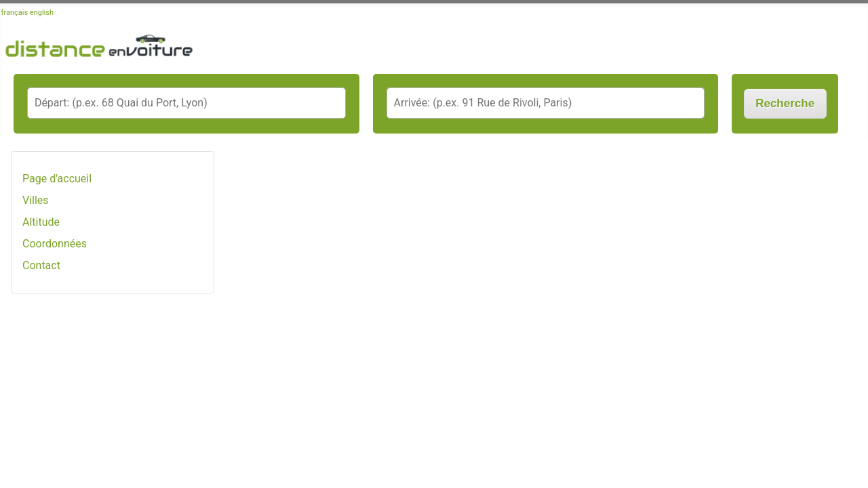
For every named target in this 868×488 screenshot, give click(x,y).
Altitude (41, 222)
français (15, 13)
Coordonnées (55, 244)
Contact (41, 265)
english (42, 13)
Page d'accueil (57, 179)
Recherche (785, 103)
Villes (36, 200)
